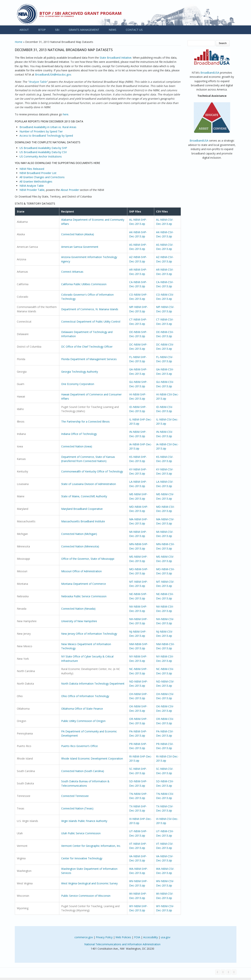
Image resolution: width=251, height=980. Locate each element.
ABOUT (24, 30)
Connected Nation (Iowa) (77, 446)
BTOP (42, 30)
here (66, 114)
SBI (57, 30)
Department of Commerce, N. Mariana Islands (90, 309)
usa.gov (166, 937)
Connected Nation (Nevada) (78, 609)
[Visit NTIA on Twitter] (223, 972)
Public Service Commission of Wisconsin (86, 896)
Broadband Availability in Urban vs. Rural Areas (48, 127)
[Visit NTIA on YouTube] (229, 972)
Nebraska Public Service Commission (84, 596)
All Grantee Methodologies (36, 181)
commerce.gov (84, 937)
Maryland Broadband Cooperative (82, 509)
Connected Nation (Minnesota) (80, 546)
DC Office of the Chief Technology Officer (87, 347)
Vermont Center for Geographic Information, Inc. (91, 846)
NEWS (113, 30)
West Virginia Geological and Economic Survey (89, 883)
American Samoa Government (80, 247)
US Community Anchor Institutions (41, 156)
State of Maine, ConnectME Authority (84, 496)
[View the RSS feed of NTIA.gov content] (234, 972)
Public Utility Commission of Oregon (83, 721)
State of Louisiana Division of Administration (89, 484)
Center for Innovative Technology (82, 858)
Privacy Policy (104, 937)
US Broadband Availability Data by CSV (43, 152)
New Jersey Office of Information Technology (89, 634)
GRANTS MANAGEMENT (84, 30)
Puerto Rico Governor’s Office (79, 746)
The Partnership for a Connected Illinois (85, 422)
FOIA (137, 937)
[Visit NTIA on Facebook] (218, 972)
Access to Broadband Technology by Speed (46, 136)
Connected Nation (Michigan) (79, 534)
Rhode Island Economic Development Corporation (92, 758)
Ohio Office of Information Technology (85, 696)
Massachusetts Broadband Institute (83, 521)
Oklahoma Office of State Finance (82, 709)
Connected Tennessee (75, 796)
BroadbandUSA (210, 73)
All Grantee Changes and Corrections (42, 177)
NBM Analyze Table (32, 186)
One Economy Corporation (78, 384)
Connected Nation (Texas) (77, 808)
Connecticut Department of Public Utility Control (91, 322)
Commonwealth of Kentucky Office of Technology (92, 471)
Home (19, 42)
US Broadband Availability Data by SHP (43, 148)
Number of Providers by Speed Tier (41, 131)
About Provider (70, 190)
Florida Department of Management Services (89, 359)
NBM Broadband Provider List (38, 173)
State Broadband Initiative (116, 58)
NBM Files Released (32, 169)
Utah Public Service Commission (81, 833)
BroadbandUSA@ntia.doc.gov (53, 74)
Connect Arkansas (72, 272)
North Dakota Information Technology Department (93, 684)
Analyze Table (38, 82)
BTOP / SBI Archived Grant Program (81, 13)
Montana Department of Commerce (84, 584)
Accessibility (151, 937)
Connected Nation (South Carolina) (83, 771)
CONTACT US (134, 30)
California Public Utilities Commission (84, 284)
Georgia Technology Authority (80, 372)
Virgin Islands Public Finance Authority (84, 821)
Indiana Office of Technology (79, 434)
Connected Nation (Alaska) (78, 234)
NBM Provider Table (32, 190)
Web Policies (123, 937)
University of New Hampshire (79, 621)
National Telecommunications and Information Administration (122, 944)
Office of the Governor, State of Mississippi (88, 559)
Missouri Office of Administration (81, 571)
